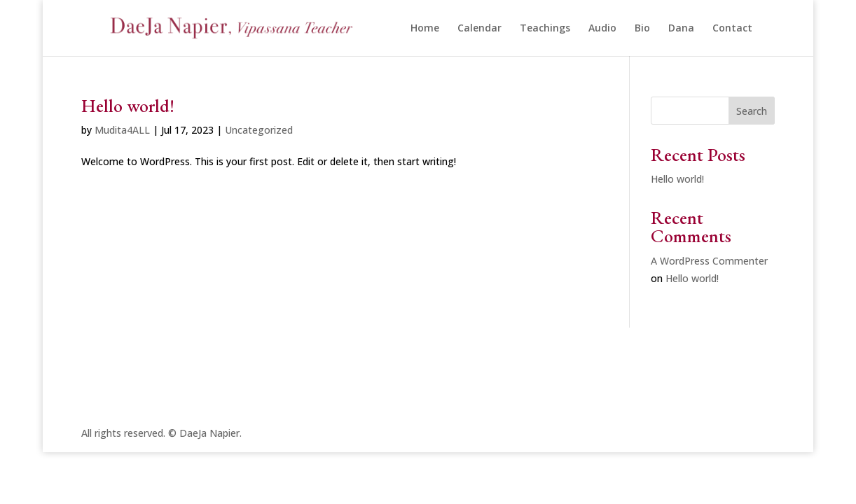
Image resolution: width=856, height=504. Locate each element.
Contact (732, 29)
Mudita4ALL (122, 130)
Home (425, 29)
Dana (681, 29)
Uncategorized (259, 130)
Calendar (479, 29)
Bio (642, 29)
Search (752, 111)
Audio (602, 29)
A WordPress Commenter (709, 261)
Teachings (545, 29)
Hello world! (128, 106)
